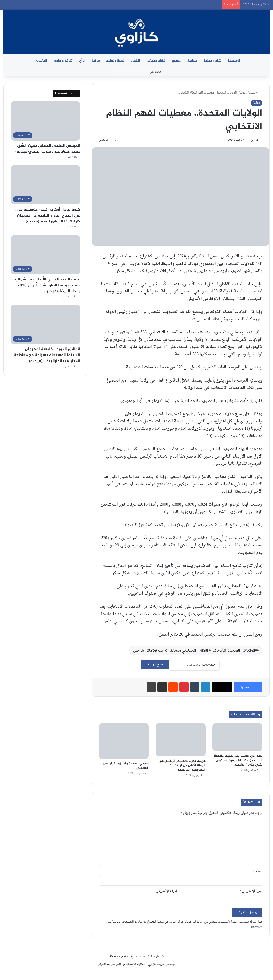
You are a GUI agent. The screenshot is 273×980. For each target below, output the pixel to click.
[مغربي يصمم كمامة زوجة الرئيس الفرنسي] (124, 741)
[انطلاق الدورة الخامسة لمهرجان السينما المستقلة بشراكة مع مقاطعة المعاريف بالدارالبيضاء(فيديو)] (45, 325)
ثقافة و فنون (63, 61)
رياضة (96, 61)
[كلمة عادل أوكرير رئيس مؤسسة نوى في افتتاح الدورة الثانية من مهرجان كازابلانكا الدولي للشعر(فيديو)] (45, 185)
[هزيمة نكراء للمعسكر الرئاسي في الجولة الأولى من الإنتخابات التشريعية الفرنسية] (181, 740)
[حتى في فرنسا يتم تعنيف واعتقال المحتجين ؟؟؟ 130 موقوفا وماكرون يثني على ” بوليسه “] (237, 737)
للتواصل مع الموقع (109, 964)
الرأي (82, 61)
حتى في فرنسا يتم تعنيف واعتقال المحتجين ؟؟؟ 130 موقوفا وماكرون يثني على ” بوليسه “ (238, 760)
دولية (242, 93)
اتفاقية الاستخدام (134, 964)
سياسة (192, 61)
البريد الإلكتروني (251, 891)
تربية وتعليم (115, 61)
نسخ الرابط (155, 664)
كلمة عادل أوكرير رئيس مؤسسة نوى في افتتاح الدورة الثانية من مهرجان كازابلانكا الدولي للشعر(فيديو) (48, 215)
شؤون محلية (212, 61)
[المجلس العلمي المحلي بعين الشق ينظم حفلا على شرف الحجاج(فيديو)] (45, 121)
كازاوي (255, 140)
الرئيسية (234, 61)
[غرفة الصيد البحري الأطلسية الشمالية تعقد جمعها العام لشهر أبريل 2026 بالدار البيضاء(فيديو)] (45, 255)
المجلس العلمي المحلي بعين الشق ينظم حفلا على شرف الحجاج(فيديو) (48, 149)
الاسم (258, 871)
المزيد (43, 61)
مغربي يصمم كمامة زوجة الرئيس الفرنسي (126, 766)
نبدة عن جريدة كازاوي (162, 964)
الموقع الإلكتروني (167, 891)
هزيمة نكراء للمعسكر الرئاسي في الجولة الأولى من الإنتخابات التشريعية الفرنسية (182, 765)
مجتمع (176, 61)
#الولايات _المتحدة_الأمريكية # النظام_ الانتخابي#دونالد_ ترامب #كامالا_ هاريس (195, 651)
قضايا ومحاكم (156, 61)
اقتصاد (135, 61)
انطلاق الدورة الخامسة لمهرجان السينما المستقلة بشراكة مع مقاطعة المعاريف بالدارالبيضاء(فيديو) (47, 355)
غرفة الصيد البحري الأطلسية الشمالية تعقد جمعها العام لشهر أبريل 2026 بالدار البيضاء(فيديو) (47, 285)
